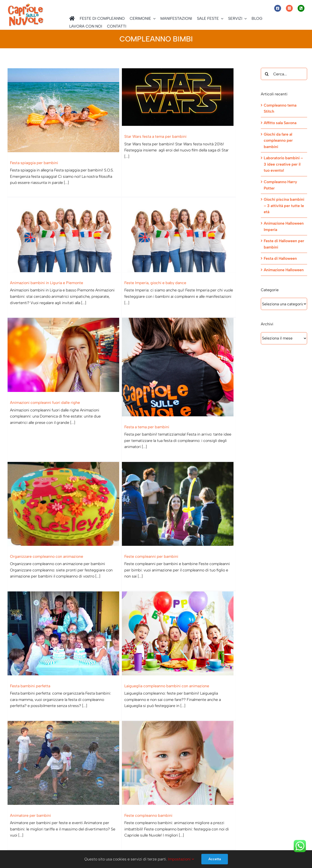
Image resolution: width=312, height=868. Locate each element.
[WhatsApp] (205, 802)
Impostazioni (181, 859)
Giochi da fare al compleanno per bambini (278, 140)
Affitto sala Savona (280, 123)
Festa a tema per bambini (182, 301)
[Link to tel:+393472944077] (301, 8)
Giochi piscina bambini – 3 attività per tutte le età (284, 206)
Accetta (215, 859)
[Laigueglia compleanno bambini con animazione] (73, 474)
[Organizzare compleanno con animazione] (64, 353)
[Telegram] (215, 802)
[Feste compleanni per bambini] (143, 353)
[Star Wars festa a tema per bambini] (143, 97)
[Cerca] (267, 74)
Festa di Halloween (280, 258)
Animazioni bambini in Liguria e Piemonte (188, 163)
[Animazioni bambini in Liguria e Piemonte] (206, 115)
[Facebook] (194, 802)
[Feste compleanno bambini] (214, 483)
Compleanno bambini (108, 650)
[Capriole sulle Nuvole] (26, 5)
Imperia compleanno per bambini (47, 771)
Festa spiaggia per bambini (34, 163)
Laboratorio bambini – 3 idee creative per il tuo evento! (283, 164)
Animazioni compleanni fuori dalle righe (116, 277)
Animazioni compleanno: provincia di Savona (191, 660)
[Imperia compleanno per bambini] (73, 719)
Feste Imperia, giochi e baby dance (49, 268)
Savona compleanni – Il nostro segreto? (45, 650)
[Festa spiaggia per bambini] (64, 110)
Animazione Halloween (284, 270)
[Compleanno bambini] (143, 598)
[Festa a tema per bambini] (214, 241)
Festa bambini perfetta (172, 414)
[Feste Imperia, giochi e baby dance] (73, 221)
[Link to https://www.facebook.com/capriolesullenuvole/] (278, 8)
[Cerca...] (284, 74)
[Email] (226, 802)
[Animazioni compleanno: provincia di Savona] (206, 607)
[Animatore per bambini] (135, 483)
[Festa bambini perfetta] (206, 362)
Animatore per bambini (101, 535)
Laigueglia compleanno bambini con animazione (60, 526)
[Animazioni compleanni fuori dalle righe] (135, 229)
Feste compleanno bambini (184, 535)
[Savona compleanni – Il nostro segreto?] (64, 598)
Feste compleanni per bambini (116, 405)
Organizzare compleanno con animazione (47, 405)
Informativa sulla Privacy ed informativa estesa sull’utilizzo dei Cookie (68, 844)
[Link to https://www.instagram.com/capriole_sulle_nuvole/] (289, 8)
